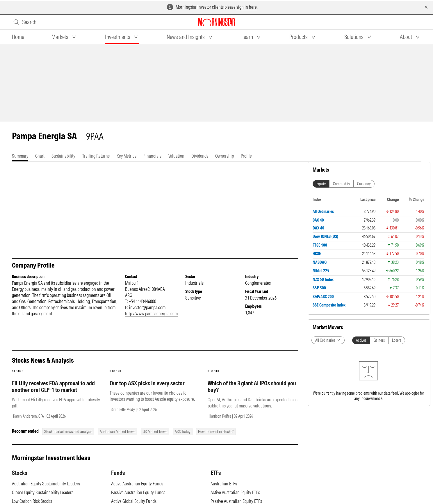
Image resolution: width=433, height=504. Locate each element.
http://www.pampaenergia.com (151, 314)
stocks (18, 371)
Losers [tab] (397, 340)
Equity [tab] (321, 184)
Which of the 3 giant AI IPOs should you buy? (252, 387)
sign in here (247, 7)
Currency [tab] (364, 184)
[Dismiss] (426, 7)
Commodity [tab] (341, 184)
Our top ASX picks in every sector (147, 383)
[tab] (18, 37)
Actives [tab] (361, 340)
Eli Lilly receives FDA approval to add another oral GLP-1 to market (53, 387)
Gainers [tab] (379, 340)
